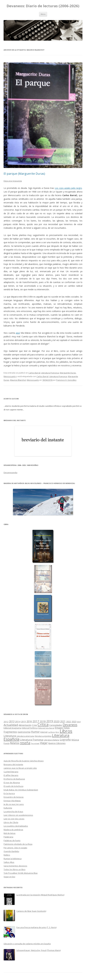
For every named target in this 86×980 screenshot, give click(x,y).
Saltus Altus (9, 862)
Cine (35, 725)
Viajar (44, 743)
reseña (25, 743)
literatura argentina (43, 736)
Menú (43, 14)
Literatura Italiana (52, 740)
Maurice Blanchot (18, 380)
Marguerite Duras (68, 373)
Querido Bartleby (11, 851)
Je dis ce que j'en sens (14, 804)
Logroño (65, 740)
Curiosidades (56, 725)
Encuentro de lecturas (14, 797)
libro (57, 732)
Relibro (7, 855)
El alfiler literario (11, 775)
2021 (63, 721)
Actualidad (11, 725)
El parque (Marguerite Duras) (24, 174)
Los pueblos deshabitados (16, 826)
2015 (23, 721)
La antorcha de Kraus (13, 811)
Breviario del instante (13, 764)
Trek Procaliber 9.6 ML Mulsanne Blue (21, 873)
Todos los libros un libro (15, 869)
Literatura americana (25, 736)
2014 (18, 721)
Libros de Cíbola (11, 822)
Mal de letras (10, 833)
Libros (66, 731)
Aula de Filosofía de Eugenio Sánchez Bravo (24, 761)
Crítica (43, 725)
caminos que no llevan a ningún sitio (20, 768)
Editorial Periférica (30, 728)
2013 (12, 721)
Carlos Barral (34, 373)
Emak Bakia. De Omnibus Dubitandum (21, 790)
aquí (18, 333)
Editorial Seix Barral (46, 728)
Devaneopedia (10, 472)
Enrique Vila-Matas (12, 801)
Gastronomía (24, 732)
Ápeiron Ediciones (57, 743)
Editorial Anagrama (12, 728)
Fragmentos (10, 732)
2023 (74, 721)
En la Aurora (9, 793)
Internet (44, 732)
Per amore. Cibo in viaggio (15, 848)
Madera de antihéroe (13, 830)
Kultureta (8, 808)
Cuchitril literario (11, 772)
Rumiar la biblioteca (13, 859)
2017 (36, 721)
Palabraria (8, 837)
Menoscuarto (10, 376)
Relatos (15, 743)
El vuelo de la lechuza (13, 786)
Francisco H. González (66, 380)
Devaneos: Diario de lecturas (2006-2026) (43, 6)
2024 (79, 722)
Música (75, 740)
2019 (50, 721)
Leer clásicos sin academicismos (18, 815)
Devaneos (70, 725)
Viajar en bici (9, 877)
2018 (43, 721)
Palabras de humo (12, 840)
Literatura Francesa (50, 373)
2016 (29, 721)
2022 (69, 721)
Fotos (67, 728)
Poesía (7, 743)
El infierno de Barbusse (14, 779)
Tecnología (35, 743)
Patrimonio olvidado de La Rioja (18, 844)
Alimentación (25, 725)
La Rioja (51, 732)
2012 (6, 722)
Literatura (10, 736)
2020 (57, 721)
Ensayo (59, 728)
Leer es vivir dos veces (14, 819)
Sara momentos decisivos (15, 866)
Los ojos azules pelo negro (68, 188)
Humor (35, 732)
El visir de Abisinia (12, 783)
